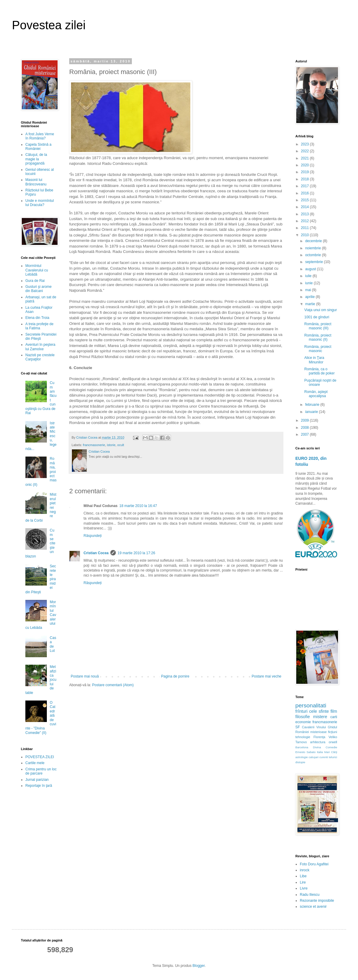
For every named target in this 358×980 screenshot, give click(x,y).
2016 (305, 193)
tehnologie (303, 737)
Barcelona (302, 747)
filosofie (303, 717)
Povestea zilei (49, 25)
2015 (305, 200)
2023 (305, 144)
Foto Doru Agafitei (314, 864)
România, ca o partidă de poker (320, 371)
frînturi (301, 711)
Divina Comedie (325, 747)
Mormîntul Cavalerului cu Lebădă (37, 270)
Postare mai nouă (85, 676)
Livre (304, 888)
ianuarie (312, 412)
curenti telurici (328, 757)
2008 (305, 428)
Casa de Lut (53, 644)
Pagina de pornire (175, 676)
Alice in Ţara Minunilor (314, 360)
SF (298, 727)
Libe (303, 876)
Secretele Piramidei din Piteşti (41, 337)
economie (303, 722)
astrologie (302, 757)
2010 (305, 235)
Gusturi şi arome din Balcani (38, 289)
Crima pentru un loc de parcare (41, 771)
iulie (309, 276)
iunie (310, 283)
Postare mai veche (267, 676)
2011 (305, 228)
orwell (333, 742)
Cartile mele (35, 763)
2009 (305, 420)
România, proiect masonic (318, 349)
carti (334, 717)
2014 (305, 207)
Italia (320, 752)
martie (311, 304)
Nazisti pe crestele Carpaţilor (40, 357)
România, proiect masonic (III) (318, 326)
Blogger (199, 966)
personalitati (311, 705)
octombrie (314, 255)
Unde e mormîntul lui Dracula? (40, 203)
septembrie (315, 262)
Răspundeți (93, 536)
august (311, 269)
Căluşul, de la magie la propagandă (36, 159)
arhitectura (318, 742)
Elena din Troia (37, 318)
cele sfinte (319, 711)
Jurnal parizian (37, 780)
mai (309, 290)
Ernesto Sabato (305, 752)
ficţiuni (332, 732)
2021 (305, 158)
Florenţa (320, 737)
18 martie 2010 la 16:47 (138, 506)
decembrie (314, 241)
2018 (305, 179)
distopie (300, 762)
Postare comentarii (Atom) (113, 685)
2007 (305, 434)
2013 (305, 214)
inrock (305, 870)
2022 (305, 151)
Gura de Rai (35, 281)
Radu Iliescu (310, 895)
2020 (305, 165)
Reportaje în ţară (39, 786)
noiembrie (314, 248)
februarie (313, 405)
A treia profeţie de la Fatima (39, 326)
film (334, 711)
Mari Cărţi (331, 752)
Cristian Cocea (96, 553)
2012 (305, 221)
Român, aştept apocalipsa (316, 394)
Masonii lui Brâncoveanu (36, 182)
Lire (303, 882)
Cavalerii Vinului (314, 727)
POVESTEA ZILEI (40, 757)
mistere (320, 717)
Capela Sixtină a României (38, 147)
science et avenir (313, 907)
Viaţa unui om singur (321, 310)
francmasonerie (94, 445)
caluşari (314, 757)
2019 (305, 172)
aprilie (310, 297)
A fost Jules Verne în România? (40, 136)
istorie (111, 445)
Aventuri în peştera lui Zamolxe (40, 347)
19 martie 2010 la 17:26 (136, 553)
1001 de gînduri (317, 317)
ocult (121, 445)
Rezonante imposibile (317, 901)
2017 (305, 186)
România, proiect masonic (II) (318, 337)
